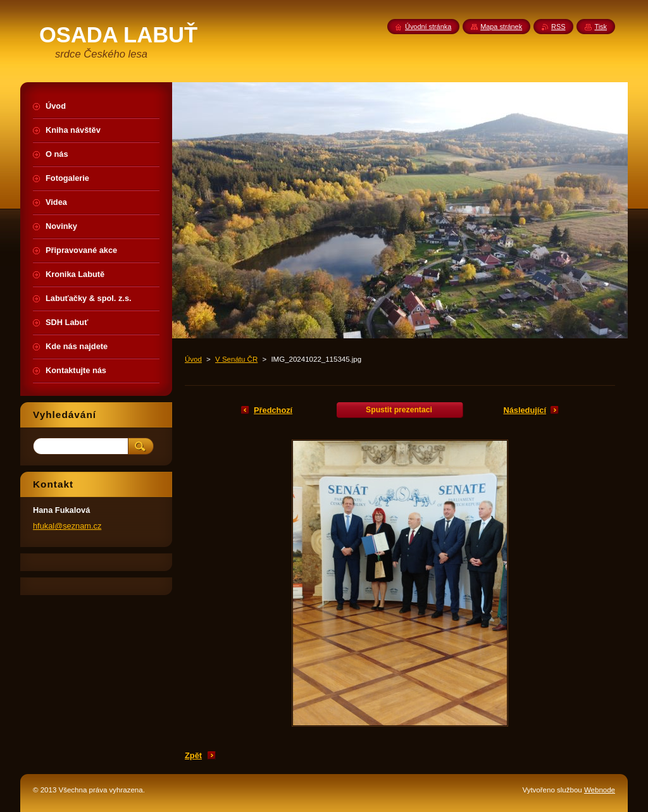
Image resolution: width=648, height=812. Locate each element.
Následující (525, 410)
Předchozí (273, 410)
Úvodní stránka (428, 27)
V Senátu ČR (236, 359)
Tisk (601, 27)
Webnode (600, 790)
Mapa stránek (501, 27)
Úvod (193, 359)
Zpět (193, 755)
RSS (558, 27)
